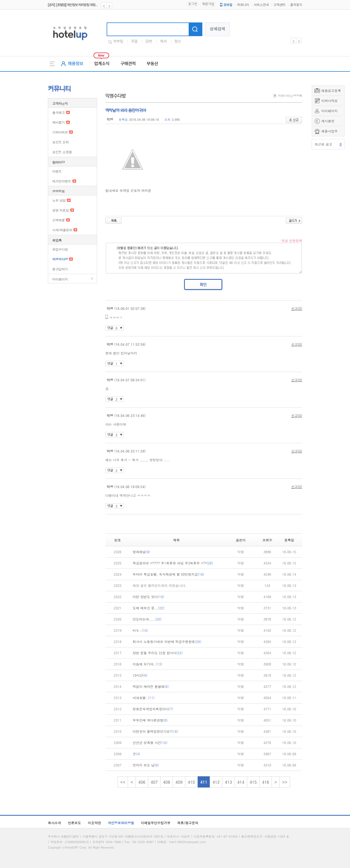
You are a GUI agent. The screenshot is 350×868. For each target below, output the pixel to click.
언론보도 (74, 823)
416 (266, 782)
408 (167, 782)
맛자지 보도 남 (146, 765)
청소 (178, 42)
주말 (134, 42)
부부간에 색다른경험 (150, 720)
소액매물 (59, 220)
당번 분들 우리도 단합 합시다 (158, 653)
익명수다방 (60, 259)
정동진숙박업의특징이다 (153, 709)
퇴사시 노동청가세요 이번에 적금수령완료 (167, 641)
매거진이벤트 (62, 181)
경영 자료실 (60, 210)
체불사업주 (329, 131)
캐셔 (163, 42)
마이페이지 (329, 111)
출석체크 (59, 112)
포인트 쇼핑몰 (62, 152)
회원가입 (208, 4)
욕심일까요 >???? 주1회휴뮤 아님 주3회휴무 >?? (173, 563)
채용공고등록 (331, 90)
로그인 (193, 4)
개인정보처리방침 (121, 823)
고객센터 (279, 5)
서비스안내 (261, 5)
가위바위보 (60, 132)
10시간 (140, 675)
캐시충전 (328, 121)
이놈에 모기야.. (147, 664)
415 (253, 782)
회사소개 (54, 823)
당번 (149, 42)
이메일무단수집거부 (156, 823)
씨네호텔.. (144, 698)
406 (142, 782)
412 (216, 782)
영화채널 (141, 552)
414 (241, 782)
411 (204, 782)
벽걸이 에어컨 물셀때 (151, 686)
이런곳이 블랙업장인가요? (155, 731)
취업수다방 (60, 249)
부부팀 (118, 42)
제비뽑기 (59, 122)
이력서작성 (329, 101)
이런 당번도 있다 (148, 597)
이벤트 (57, 171)
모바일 (226, 5)
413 (228, 782)
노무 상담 (59, 200)
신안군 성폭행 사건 (150, 742)
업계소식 (102, 64)
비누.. (140, 630)
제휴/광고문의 (188, 823)
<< (123, 782)
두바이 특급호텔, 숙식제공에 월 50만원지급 (168, 574)
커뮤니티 (243, 5)
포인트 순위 (60, 142)
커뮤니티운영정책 (287, 96)
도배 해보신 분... (149, 608)
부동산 (152, 64)
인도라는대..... (147, 619)
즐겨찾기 (296, 5)
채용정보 (75, 64)
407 (154, 782)
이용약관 (94, 823)
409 (179, 782)
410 (191, 782)
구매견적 (128, 64)
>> (285, 782)
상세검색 (217, 29)
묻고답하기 (60, 269)
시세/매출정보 (62, 230)
